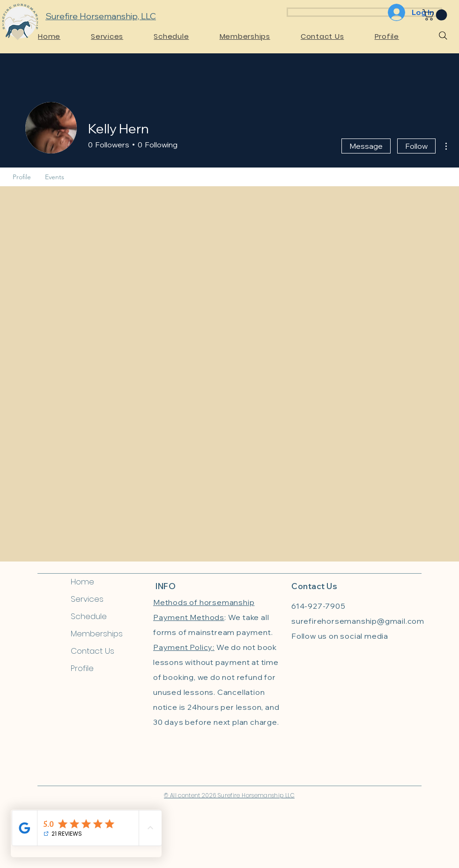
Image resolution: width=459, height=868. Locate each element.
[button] (118, 36)
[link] (436, 15)
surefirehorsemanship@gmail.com (358, 621)
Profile (82, 668)
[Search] (443, 36)
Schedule (89, 616)
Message (366, 146)
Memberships (97, 634)
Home (82, 582)
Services (87, 599)
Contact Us (93, 651)
